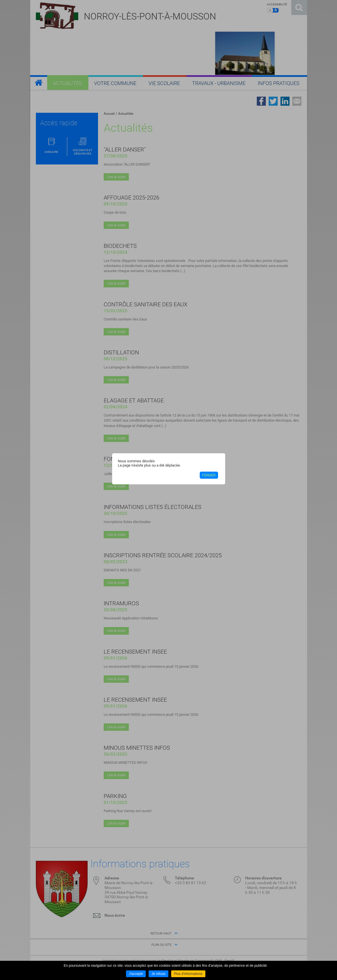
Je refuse (158, 974)
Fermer (209, 475)
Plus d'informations (188, 974)
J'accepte (136, 974)
